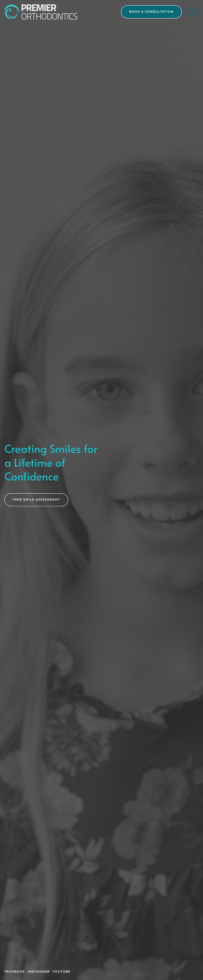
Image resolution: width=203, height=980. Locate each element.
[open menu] (193, 12)
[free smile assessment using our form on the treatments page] (36, 500)
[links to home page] (41, 12)
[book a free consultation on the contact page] (151, 12)
